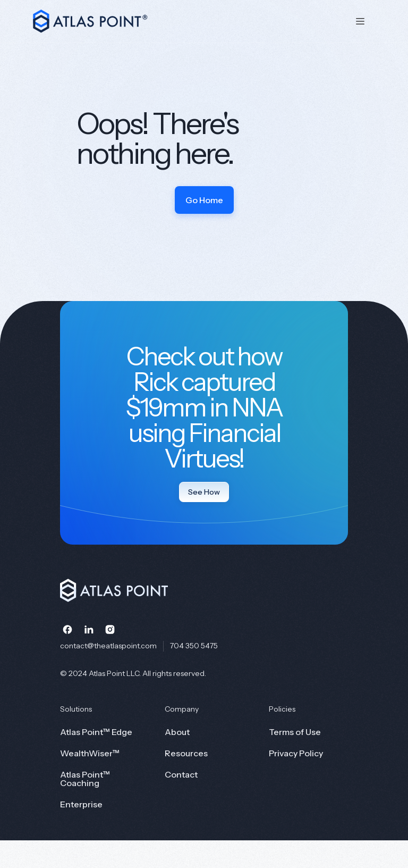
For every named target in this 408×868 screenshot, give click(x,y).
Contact (181, 774)
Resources (186, 753)
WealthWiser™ (90, 753)
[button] (360, 21)
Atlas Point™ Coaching (85, 779)
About (177, 732)
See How (204, 492)
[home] (185, 21)
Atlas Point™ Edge (96, 732)
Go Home (204, 200)
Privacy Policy (296, 753)
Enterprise (81, 804)
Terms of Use (295, 732)
